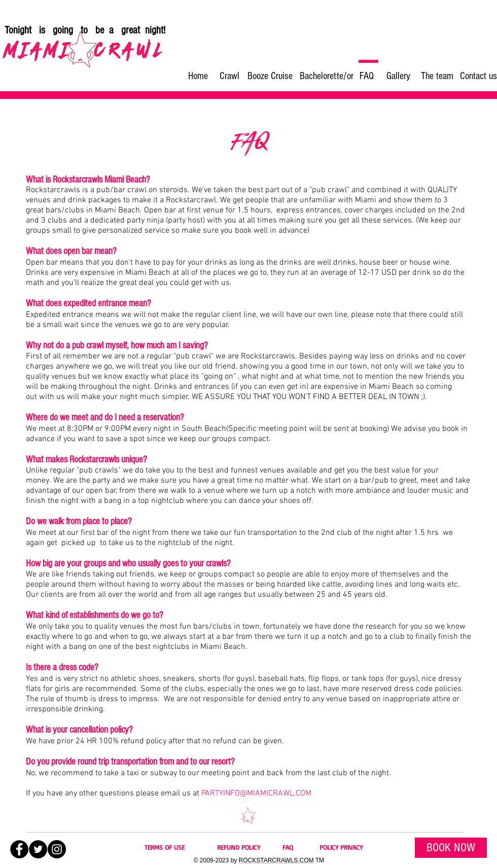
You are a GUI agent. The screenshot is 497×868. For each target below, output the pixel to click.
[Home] (198, 76)
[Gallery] (398, 76)
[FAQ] (367, 76)
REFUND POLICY (239, 847)
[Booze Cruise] (270, 76)
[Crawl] (229, 76)
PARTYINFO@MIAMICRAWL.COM (256, 793)
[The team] (437, 76)
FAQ (288, 847)
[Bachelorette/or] (326, 76)
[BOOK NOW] (451, 848)
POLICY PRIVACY (341, 847)
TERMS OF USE (165, 847)
